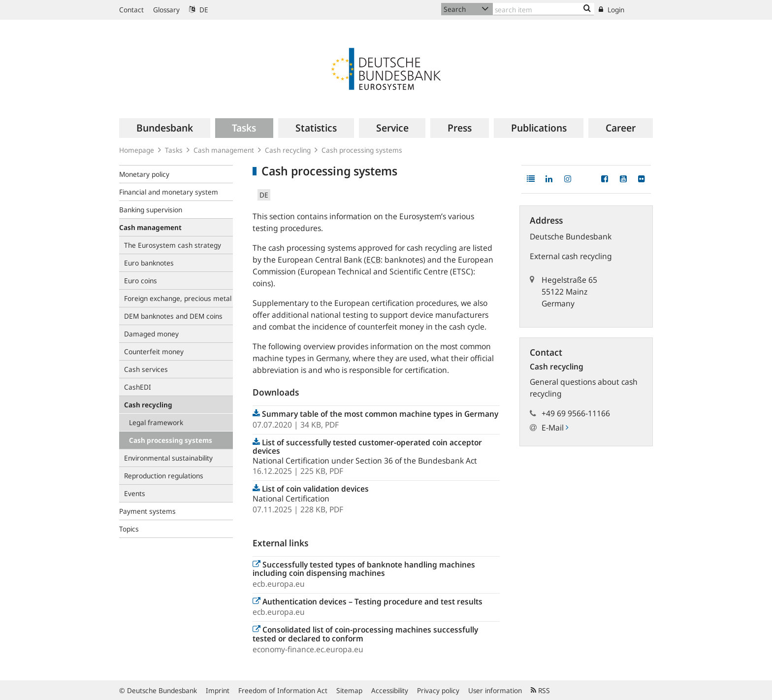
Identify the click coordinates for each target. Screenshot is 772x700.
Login (611, 10)
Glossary (166, 10)
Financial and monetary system (169, 192)
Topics (129, 529)
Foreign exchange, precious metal (178, 298)
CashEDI (138, 387)
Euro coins (141, 281)
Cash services (146, 369)
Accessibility (390, 690)
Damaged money (151, 334)
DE (199, 10)
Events (135, 493)
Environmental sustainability (168, 458)
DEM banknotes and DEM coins (173, 316)
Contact (131, 10)
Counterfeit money (154, 351)
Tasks (174, 150)
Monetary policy (144, 174)
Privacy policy (438, 690)
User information (495, 690)
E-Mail (555, 428)
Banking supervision (151, 210)
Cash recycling (288, 150)
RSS (540, 690)
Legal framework (156, 422)
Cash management (224, 150)
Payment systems (147, 511)
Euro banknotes (149, 263)
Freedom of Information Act (283, 690)
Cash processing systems (171, 440)
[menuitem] (165, 128)
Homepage (137, 150)
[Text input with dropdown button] (544, 9)
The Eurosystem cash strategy (173, 245)
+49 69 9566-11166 (576, 413)
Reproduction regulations (164, 476)
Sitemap (349, 690)
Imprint (218, 690)
